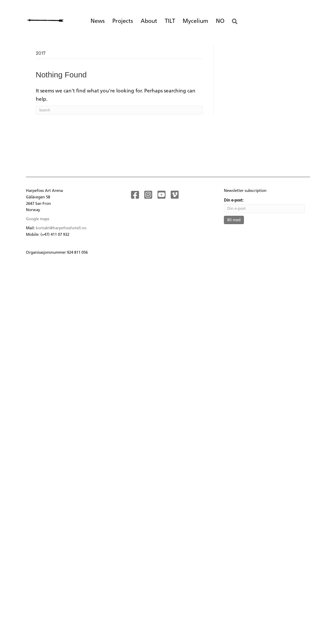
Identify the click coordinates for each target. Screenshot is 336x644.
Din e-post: (234, 200)
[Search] (119, 110)
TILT (170, 21)
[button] (236, 22)
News (98, 21)
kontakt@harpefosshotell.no (61, 228)
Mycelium (196, 21)
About (149, 21)
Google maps (38, 219)
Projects (123, 21)
